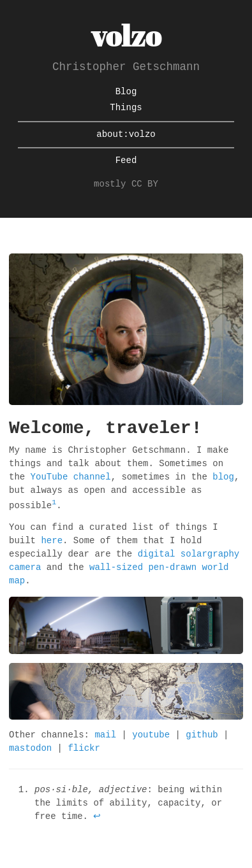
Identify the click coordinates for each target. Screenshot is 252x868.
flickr (84, 749)
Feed (126, 161)
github (202, 735)
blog (223, 477)
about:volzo (126, 135)
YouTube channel (71, 477)
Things (126, 108)
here (52, 541)
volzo (126, 35)
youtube (151, 735)
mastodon (30, 749)
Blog (126, 92)
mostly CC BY (126, 184)
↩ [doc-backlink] (97, 817)
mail (105, 735)
